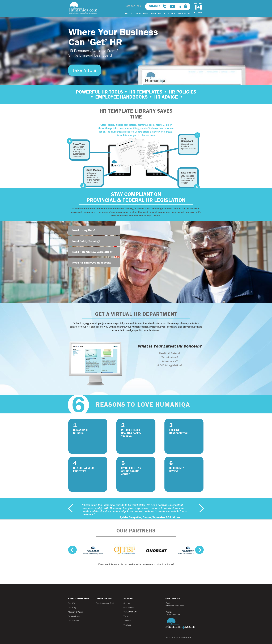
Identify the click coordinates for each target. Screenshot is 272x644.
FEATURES (142, 14)
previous (70, 508)
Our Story (72, 607)
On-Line (127, 603)
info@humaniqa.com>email (186, 6)
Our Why (72, 603)
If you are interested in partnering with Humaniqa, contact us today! (136, 564)
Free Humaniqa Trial (105, 603)
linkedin (179, 6)
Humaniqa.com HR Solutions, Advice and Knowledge (83, 8)
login (198, 12)
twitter (165, 6)
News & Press (74, 616)
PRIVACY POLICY (173, 637)
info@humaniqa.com (175, 606)
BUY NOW (184, 14)
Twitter (127, 616)
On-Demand (129, 607)
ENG (196, 4)
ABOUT (129, 14)
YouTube (127, 625)
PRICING (156, 14)
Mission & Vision (75, 612)
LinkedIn (127, 620)
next (202, 508)
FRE (201, 4)
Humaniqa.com (180, 623)
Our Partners (74, 620)
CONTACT (170, 14)
